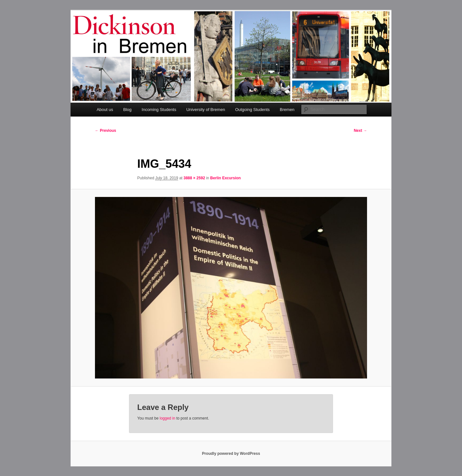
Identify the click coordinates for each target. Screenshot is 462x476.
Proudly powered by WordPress (231, 454)
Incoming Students (159, 110)
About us (105, 110)
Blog (127, 110)
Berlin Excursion (225, 178)
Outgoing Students (252, 110)
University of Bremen (206, 110)
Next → (360, 131)
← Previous (106, 131)
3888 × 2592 (194, 178)
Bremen (287, 110)
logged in (167, 418)
